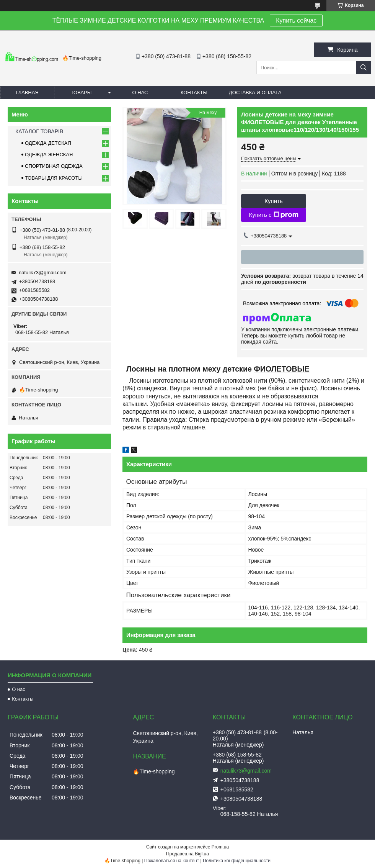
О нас (140, 93)
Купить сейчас (296, 20)
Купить (273, 201)
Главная (27, 93)
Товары (81, 93)
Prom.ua (220, 847)
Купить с (273, 215)
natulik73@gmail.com (42, 273)
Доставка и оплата (255, 93)
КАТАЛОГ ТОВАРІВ (39, 131)
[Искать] (364, 68)
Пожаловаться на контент (172, 861)
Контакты (194, 93)
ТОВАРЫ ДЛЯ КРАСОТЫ (54, 178)
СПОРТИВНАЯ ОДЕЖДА (54, 166)
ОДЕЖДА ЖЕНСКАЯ (49, 155)
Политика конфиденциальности (237, 861)
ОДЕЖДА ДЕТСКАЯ (48, 143)
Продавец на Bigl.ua (187, 854)
